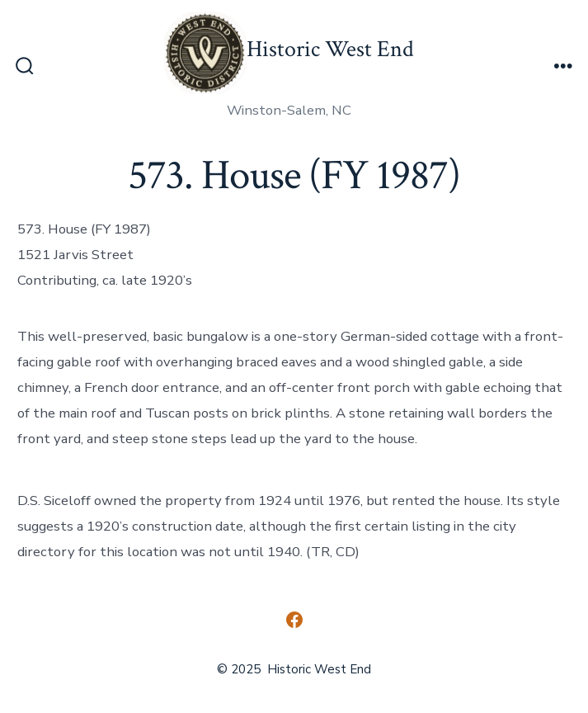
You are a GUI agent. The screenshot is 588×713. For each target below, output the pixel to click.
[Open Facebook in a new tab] (294, 620)
